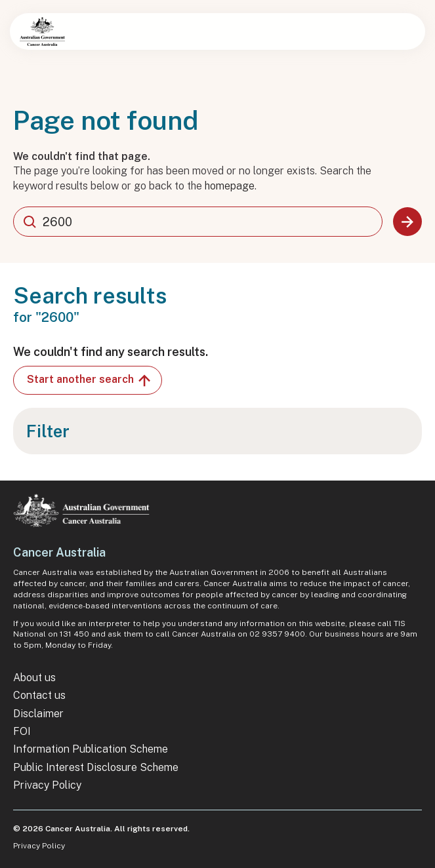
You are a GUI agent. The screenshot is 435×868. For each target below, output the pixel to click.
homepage (230, 186)
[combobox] (198, 222)
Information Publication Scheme (91, 749)
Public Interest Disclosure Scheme (96, 767)
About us (34, 678)
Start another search (90, 380)
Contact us (39, 695)
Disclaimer (38, 714)
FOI (22, 731)
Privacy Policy (47, 785)
